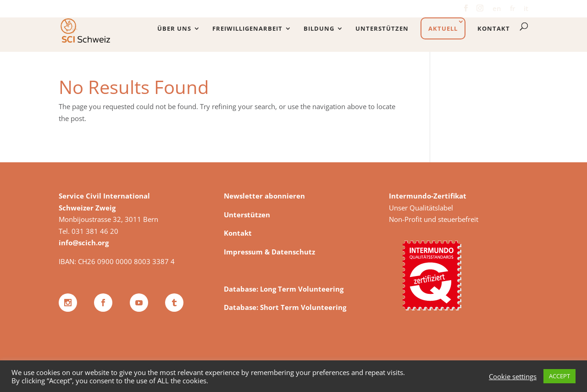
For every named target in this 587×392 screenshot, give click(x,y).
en (497, 9)
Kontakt (494, 29)
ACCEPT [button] (559, 376)
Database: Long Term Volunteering (284, 289)
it (526, 9)
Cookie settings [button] (513, 376)
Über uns (174, 29)
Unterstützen (382, 29)
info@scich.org (84, 243)
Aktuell (443, 28)
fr (512, 9)
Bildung (319, 29)
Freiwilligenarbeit (247, 29)
